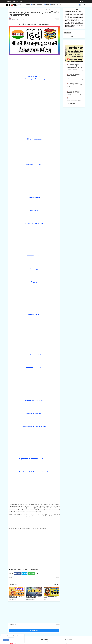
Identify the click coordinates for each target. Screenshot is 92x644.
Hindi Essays (69, 642)
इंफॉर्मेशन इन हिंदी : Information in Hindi (34, 426)
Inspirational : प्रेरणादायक (34, 413)
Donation (59, 5)
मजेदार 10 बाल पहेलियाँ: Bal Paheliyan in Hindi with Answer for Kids (75, 77)
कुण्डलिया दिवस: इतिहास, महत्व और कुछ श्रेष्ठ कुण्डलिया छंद (34, 597)
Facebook (18, 573)
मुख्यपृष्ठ (10, 10)
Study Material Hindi (34, 355)
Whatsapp (32, 573)
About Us (9, 1)
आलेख (33, 5)
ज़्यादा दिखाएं (57, 585)
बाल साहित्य (40, 5)
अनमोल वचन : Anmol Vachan (34, 223)
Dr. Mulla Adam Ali (34, 76)
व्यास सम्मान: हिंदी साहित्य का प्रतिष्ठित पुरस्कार (75, 86)
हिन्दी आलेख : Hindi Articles (34, 165)
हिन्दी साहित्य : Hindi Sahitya (34, 368)
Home (21, 5)
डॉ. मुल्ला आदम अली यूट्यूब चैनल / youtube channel (34, 459)
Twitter (25, 573)
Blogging (34, 282)
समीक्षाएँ (52, 5)
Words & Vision (46, 642)
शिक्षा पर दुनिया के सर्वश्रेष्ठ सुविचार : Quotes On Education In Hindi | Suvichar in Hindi (74, 102)
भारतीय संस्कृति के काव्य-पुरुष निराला (50, 597)
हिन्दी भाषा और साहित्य (23, 570)
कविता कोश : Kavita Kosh (34, 152)
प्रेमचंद (47, 5)
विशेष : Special (34, 210)
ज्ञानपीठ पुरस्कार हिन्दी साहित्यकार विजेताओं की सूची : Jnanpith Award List (75, 68)
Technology (34, 269)
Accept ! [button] (6, 640)
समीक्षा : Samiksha (34, 198)
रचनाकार (27, 5)
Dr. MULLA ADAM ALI (17, 10)
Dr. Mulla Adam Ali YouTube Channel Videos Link (34, 472)
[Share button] (37, 573)
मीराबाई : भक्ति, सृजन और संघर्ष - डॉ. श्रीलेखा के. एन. (16, 597)
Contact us (15, 1)
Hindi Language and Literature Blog (34, 79)
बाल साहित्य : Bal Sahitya (34, 256)
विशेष (15, 570)
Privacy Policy (22, 1)
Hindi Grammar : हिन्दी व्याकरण (34, 400)
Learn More (11, 637)
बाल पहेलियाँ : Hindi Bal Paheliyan (74, 93)
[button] (84, 5)
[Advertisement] (34, 65)
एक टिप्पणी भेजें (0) (34, 630)
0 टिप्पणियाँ (57, 625)
